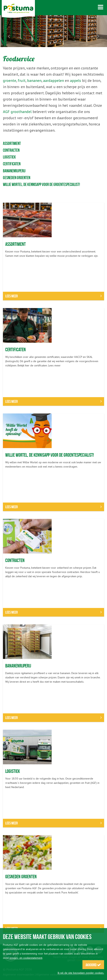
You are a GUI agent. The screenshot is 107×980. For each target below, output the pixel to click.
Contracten (11, 150)
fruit (22, 81)
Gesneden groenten (17, 178)
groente (10, 81)
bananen (34, 81)
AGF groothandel (17, 112)
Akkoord (93, 965)
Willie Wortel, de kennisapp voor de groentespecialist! (41, 184)
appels (76, 81)
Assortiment (12, 143)
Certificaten (12, 164)
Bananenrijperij (14, 171)
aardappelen (53, 81)
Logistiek (9, 157)
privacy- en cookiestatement (26, 958)
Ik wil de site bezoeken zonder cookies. (81, 973)
